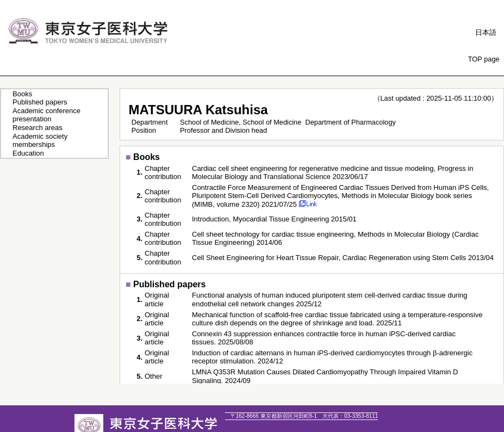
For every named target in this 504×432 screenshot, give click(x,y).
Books (22, 94)
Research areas (38, 128)
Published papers (40, 102)
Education (28, 153)
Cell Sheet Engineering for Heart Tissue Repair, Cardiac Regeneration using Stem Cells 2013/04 (343, 258)
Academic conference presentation (46, 115)
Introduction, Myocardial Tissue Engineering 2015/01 (274, 219)
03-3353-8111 (350, 416)
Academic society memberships (40, 141)
